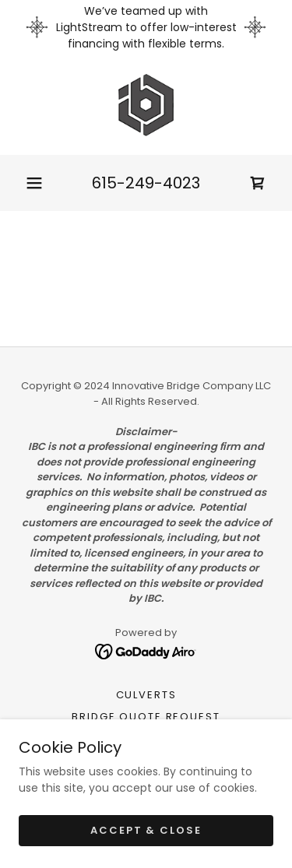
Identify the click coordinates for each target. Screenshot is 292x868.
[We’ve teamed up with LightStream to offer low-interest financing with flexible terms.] (146, 28)
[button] (34, 183)
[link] (146, 105)
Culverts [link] (146, 695)
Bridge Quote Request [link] (146, 717)
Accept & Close (146, 830)
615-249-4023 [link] (146, 183)
